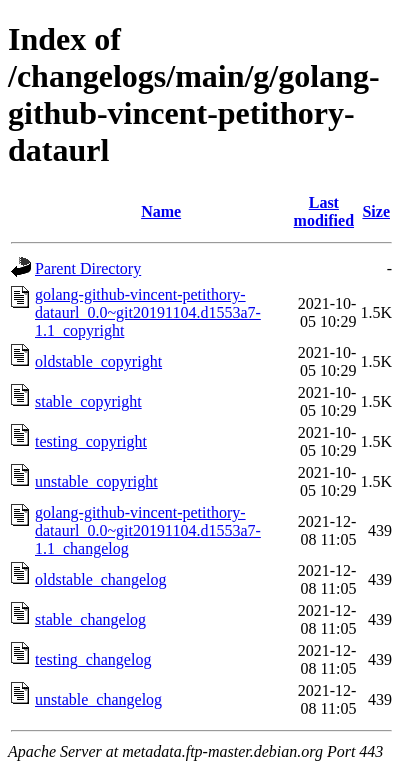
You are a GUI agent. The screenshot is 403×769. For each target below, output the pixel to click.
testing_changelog (93, 659)
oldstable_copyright (98, 361)
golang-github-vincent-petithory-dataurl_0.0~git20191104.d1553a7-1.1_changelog (148, 530)
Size (376, 211)
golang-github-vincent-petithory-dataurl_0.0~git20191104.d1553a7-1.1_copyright (148, 312)
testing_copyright (91, 441)
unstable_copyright (96, 481)
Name (161, 211)
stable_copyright (88, 401)
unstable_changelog (98, 699)
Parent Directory (88, 268)
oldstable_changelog (101, 579)
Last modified (324, 211)
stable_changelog (90, 619)
